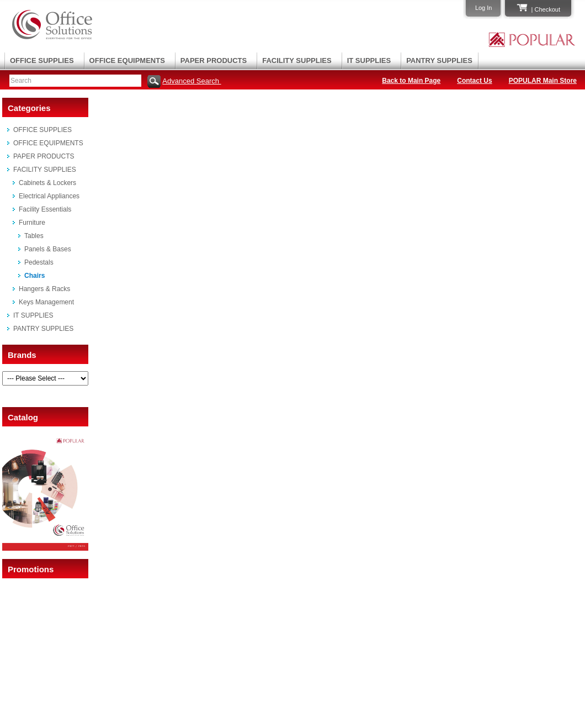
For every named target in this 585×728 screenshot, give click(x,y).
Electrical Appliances (49, 196)
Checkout (547, 9)
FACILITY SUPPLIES (297, 60)
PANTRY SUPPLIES (439, 60)
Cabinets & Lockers (47, 183)
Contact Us (474, 81)
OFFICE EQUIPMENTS (127, 60)
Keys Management (46, 302)
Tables (34, 236)
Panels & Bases (48, 249)
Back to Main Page (411, 81)
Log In (484, 8)
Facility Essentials (45, 209)
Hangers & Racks (44, 289)
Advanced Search (192, 81)
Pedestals (39, 262)
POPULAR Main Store (543, 81)
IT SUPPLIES (369, 60)
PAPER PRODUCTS (214, 60)
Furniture (32, 223)
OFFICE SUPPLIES (42, 60)
